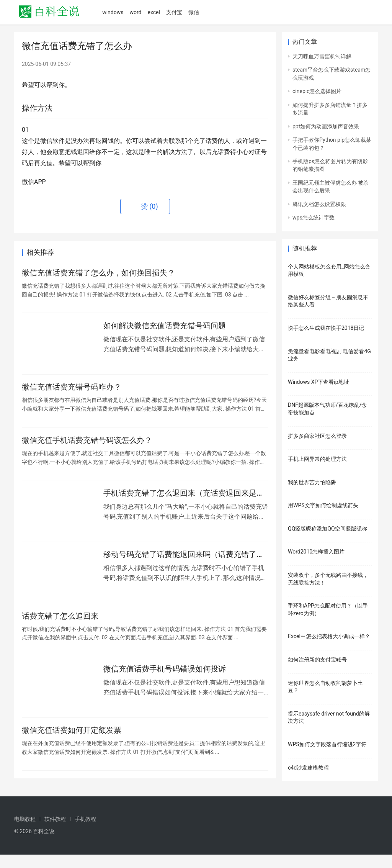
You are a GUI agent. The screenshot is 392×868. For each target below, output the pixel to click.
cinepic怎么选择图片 (317, 91)
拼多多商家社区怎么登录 (317, 436)
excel (154, 12)
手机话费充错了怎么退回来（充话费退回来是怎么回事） (184, 501)
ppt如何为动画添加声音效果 (326, 126)
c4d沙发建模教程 (308, 768)
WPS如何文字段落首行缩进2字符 (327, 744)
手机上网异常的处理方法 (317, 459)
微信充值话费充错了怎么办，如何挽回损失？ (98, 274)
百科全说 (44, 845)
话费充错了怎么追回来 (60, 627)
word (135, 12)
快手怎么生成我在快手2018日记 (326, 328)
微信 (194, 12)
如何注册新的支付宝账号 (317, 660)
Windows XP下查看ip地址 (318, 382)
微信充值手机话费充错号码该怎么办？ (87, 446)
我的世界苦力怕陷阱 (312, 482)
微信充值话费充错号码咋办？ (72, 391)
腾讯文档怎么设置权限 (319, 204)
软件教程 (55, 832)
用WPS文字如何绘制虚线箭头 (323, 505)
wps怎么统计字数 (314, 218)
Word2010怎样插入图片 (316, 552)
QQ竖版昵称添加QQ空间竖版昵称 (327, 529)
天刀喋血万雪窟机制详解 (322, 56)
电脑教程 (25, 832)
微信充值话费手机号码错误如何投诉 (165, 682)
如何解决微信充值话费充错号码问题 (165, 328)
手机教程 (85, 832)
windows (113, 12)
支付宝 (174, 12)
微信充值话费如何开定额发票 (72, 745)
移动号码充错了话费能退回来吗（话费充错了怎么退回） (184, 564)
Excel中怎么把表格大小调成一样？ (329, 636)
